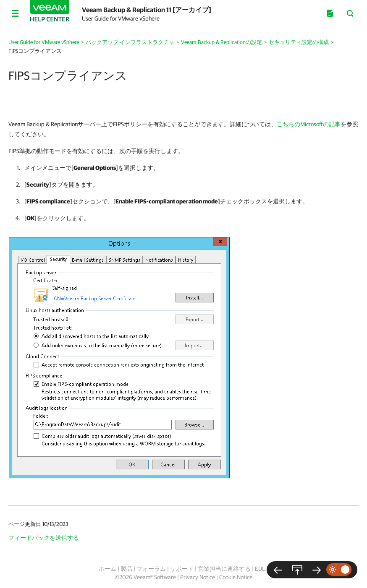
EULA (262, 569)
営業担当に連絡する (224, 569)
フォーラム (151, 569)
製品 (126, 569)
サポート (182, 569)
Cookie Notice (236, 577)
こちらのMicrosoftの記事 (309, 124)
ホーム (107, 569)
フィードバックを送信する (44, 538)
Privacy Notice (198, 577)
